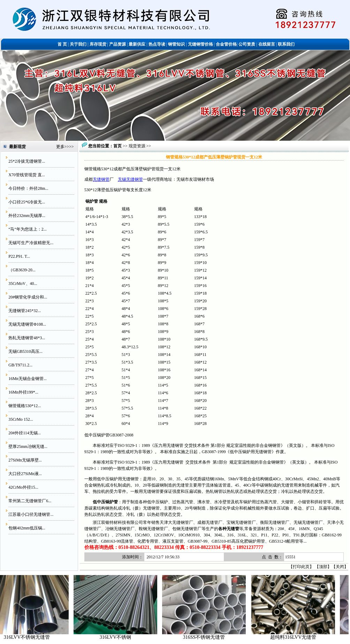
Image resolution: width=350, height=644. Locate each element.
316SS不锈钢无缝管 (262, 637)
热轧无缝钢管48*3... (27, 338)
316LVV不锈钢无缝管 (85, 637)
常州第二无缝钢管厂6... (30, 501)
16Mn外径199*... (23, 392)
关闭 (340, 567)
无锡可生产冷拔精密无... (31, 243)
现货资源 (137, 146)
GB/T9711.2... (20, 365)
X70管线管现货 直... (27, 175)
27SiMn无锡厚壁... (25, 460)
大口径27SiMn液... (25, 474)
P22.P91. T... (19, 256)
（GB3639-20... (22, 270)
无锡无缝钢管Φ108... (27, 324)
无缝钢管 (101, 179)
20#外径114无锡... (25, 433)
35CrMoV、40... (23, 284)
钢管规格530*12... (25, 406)
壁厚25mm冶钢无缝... (28, 447)
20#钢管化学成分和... (28, 297)
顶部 (323, 567)
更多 (60, 147)
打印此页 (301, 567)
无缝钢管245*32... (25, 311)
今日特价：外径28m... (28, 188)
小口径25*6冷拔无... (27, 202)
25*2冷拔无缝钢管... (27, 161)
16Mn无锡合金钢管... (28, 379)
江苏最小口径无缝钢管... (31, 514)
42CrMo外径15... (23, 487)
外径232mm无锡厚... (27, 216)
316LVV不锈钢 (173, 637)
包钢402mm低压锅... (27, 528)
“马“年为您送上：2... (28, 229)
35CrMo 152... (21, 419)
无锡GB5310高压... (25, 351)
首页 (117, 146)
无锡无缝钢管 (130, 179)
